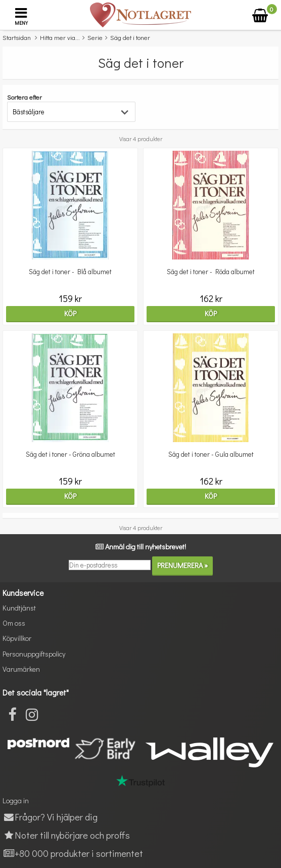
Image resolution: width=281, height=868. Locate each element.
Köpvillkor (17, 638)
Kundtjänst (19, 608)
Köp (70, 313)
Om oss (14, 623)
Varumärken (21, 669)
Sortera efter (25, 97)
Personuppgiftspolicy (34, 654)
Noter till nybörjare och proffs (66, 835)
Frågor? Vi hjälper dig (50, 817)
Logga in (16, 800)
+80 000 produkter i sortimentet (73, 853)
